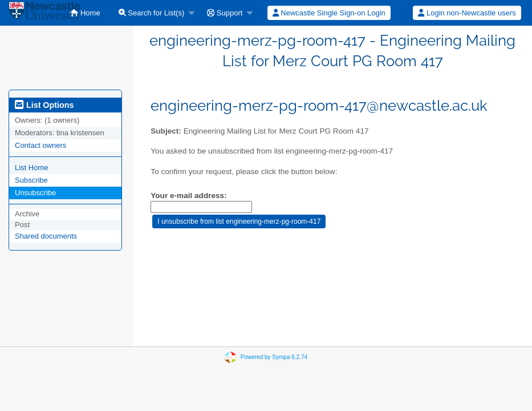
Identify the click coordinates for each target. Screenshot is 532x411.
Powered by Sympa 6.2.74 (274, 357)
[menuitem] (85, 13)
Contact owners (40, 145)
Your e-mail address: (188, 196)
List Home (32, 168)
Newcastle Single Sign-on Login (329, 13)
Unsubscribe (35, 193)
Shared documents (46, 236)
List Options (44, 105)
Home (85, 13)
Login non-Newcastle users (467, 13)
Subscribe (31, 180)
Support (225, 13)
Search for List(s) (152, 13)
